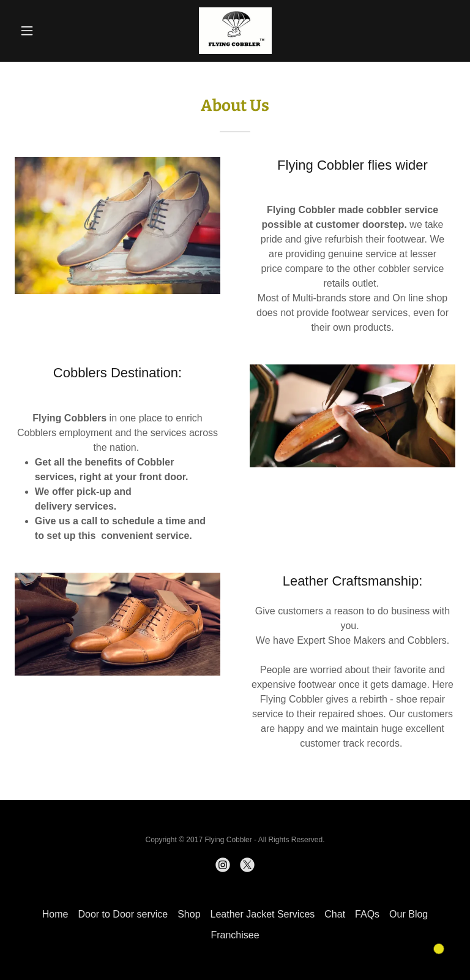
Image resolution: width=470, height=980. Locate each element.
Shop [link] (189, 914)
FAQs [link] (367, 914)
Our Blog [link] (408, 914)
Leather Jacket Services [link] (263, 914)
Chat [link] (335, 914)
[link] (235, 31)
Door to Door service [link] (123, 914)
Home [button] (55, 914)
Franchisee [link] (235, 935)
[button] (48, 31)
